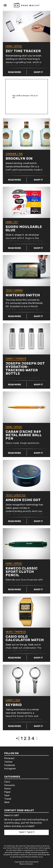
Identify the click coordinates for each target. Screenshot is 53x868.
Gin (21, 154)
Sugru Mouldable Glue (24, 228)
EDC (18, 700)
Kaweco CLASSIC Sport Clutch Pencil (22, 572)
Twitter (8, 762)
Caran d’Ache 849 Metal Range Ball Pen (24, 435)
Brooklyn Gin (19, 159)
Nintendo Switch (23, 295)
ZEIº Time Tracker (23, 51)
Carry (10, 359)
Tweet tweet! (26, 832)
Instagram (10, 769)
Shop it (38, 72)
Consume (11, 154)
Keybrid (14, 705)
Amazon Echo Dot (23, 500)
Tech (9, 290)
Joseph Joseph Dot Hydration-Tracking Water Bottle (25, 368)
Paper (7, 792)
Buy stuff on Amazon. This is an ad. (25, 97)
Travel (8, 799)
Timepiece (20, 632)
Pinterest (9, 758)
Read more (15, 72)
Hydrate (21, 359)
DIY (16, 222)
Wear (9, 632)
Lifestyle (20, 495)
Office (18, 46)
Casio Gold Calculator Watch (25, 638)
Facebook (10, 765)
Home (9, 46)
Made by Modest (27, 864)
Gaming (18, 290)
